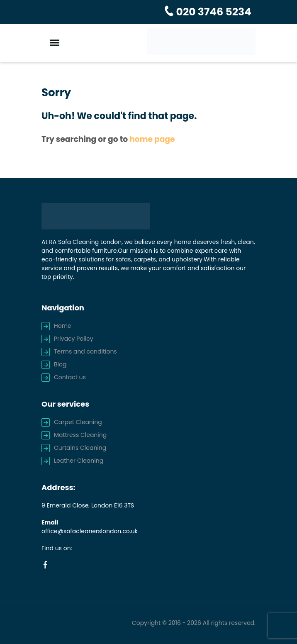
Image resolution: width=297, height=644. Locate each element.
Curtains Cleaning (80, 448)
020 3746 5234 (213, 12)
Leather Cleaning (79, 461)
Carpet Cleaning (78, 422)
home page (152, 139)
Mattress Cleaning (80, 435)
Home (63, 326)
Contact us (70, 377)
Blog (60, 364)
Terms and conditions (85, 351)
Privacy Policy (74, 339)
